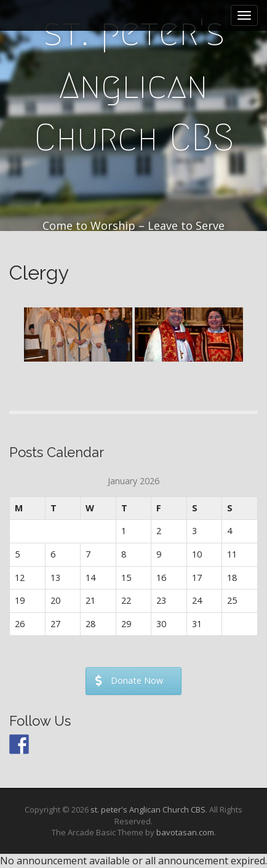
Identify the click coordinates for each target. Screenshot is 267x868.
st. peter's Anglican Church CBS (134, 85)
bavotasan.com (185, 832)
